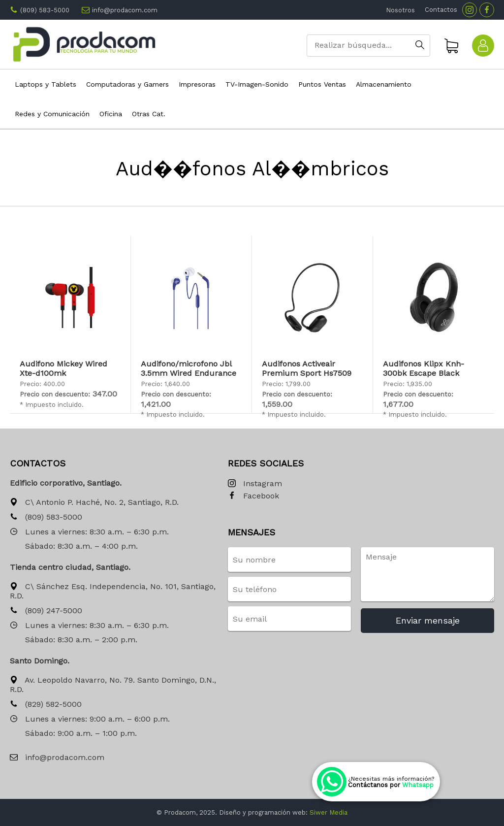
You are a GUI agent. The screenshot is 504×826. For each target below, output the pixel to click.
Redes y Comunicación (52, 114)
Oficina (111, 114)
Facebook (253, 496)
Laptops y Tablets (46, 84)
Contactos (441, 10)
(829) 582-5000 (46, 705)
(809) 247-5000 (46, 611)
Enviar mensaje (428, 620)
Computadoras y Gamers (127, 84)
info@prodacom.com (125, 10)
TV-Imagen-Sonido (257, 84)
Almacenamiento (384, 84)
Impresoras (197, 84)
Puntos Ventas (322, 84)
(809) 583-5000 (45, 10)
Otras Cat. (149, 114)
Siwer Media (329, 812)
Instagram (255, 484)
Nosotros (400, 10)
